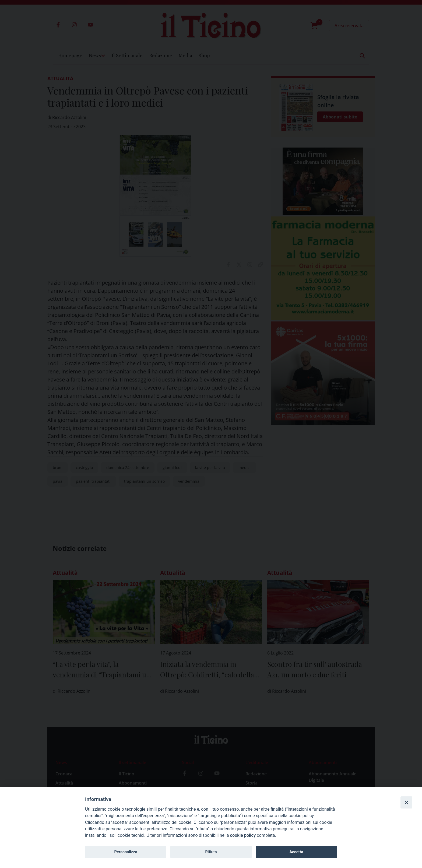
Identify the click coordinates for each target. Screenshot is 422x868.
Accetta (296, 852)
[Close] (406, 802)
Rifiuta (211, 852)
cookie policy (243, 835)
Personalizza (126, 852)
